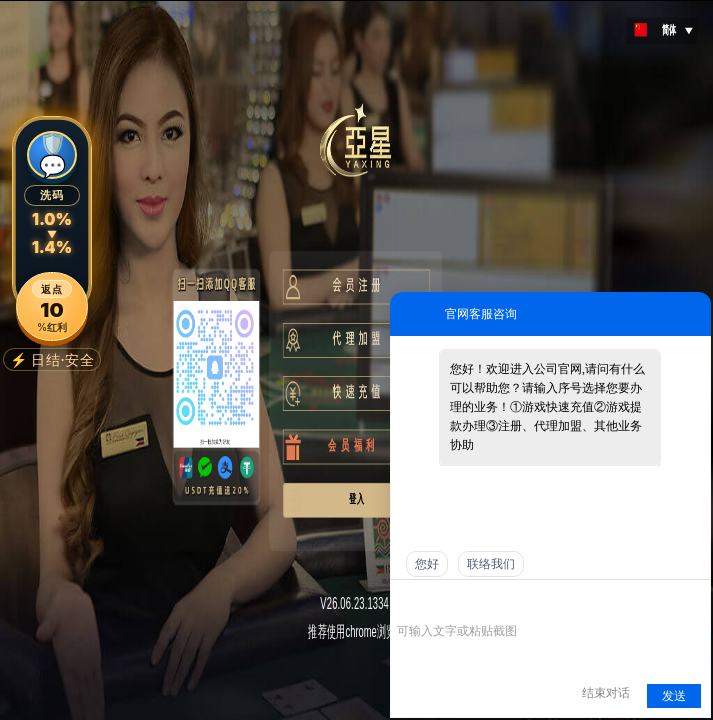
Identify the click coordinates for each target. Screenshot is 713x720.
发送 (674, 696)
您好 (427, 564)
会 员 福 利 (341, 445)
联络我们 (491, 564)
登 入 (354, 498)
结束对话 (606, 693)
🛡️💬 (52, 155)
